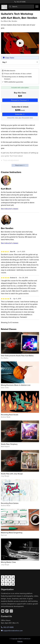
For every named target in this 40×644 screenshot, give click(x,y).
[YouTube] (3, 611)
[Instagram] (11, 611)
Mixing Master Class (8, 562)
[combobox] (21, 7)
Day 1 (4, 62)
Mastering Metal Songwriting (12, 533)
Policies (20, 641)
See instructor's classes (10, 209)
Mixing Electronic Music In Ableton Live (16, 385)
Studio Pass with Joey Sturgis (12, 474)
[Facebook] (7, 611)
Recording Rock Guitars (10, 503)
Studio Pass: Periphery (9, 444)
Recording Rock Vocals (10, 415)
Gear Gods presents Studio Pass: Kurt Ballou (17, 356)
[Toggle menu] (37, 7)
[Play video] (20, 43)
